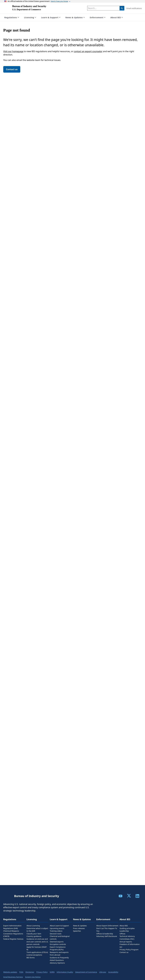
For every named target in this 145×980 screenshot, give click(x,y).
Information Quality (65, 972)
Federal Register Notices (13, 939)
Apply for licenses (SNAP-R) (37, 948)
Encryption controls (58, 944)
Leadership (124, 931)
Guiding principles (127, 928)
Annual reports (126, 942)
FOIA (21, 972)
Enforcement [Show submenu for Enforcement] (98, 17)
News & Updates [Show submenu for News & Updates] (75, 17)
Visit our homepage (13, 51)
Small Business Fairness (13, 977)
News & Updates (80, 926)
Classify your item (34, 934)
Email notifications (134, 8)
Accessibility (113, 972)
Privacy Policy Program (129, 950)
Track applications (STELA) (37, 952)
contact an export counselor (88, 51)
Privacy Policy (42, 972)
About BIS (124, 926)
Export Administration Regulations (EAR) (12, 927)
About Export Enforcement (107, 926)
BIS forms (31, 958)
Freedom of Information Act (130, 946)
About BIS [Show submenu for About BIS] (117, 17)
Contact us (12, 69)
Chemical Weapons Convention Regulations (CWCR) (13, 934)
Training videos (56, 931)
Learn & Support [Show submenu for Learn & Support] (51, 17)
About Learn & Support (59, 926)
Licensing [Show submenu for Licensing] (30, 17)
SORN (52, 972)
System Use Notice (33, 977)
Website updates (10, 972)
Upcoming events (57, 928)
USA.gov (103, 972)
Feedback (134, 977)
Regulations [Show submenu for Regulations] (12, 17)
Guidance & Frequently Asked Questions (59, 959)
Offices (122, 934)
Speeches (77, 931)
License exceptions (34, 955)
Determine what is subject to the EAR (37, 930)
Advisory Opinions (57, 963)
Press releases (79, 928)
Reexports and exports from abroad (59, 954)
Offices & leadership (105, 934)
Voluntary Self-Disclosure (107, 936)
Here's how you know (61, 1)
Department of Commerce (86, 972)
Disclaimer (30, 972)
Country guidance (34, 936)
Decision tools (56, 934)
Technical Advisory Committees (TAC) (127, 938)
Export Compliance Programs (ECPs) (58, 948)
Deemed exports (57, 942)
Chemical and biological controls (60, 938)
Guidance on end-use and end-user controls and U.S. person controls (37, 942)
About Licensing (33, 926)
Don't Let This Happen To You (107, 930)
